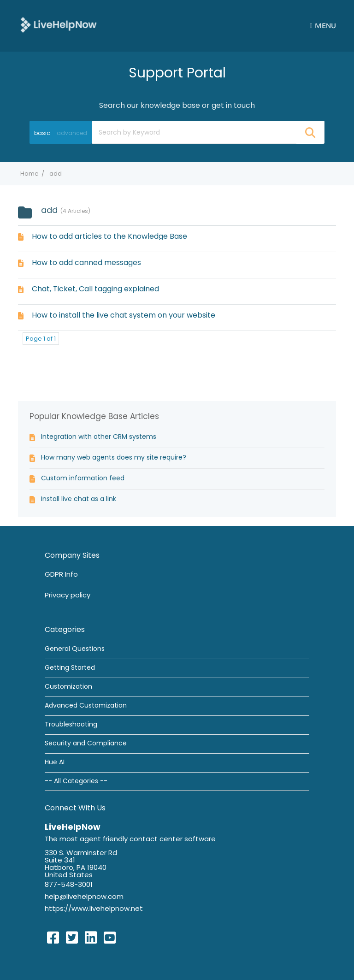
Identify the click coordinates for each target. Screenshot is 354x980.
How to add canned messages (86, 263)
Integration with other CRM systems (99, 437)
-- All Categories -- (76, 781)
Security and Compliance (86, 743)
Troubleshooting (71, 724)
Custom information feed (83, 478)
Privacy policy (68, 595)
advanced (72, 133)
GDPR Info (61, 574)
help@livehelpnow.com (84, 896)
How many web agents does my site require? (114, 457)
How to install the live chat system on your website (124, 315)
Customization (68, 686)
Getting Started (70, 667)
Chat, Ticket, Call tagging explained (95, 289)
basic (42, 133)
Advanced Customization (86, 705)
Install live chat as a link (79, 499)
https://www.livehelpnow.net (94, 908)
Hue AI (55, 762)
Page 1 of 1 (41, 339)
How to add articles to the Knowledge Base (109, 236)
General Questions (75, 649)
